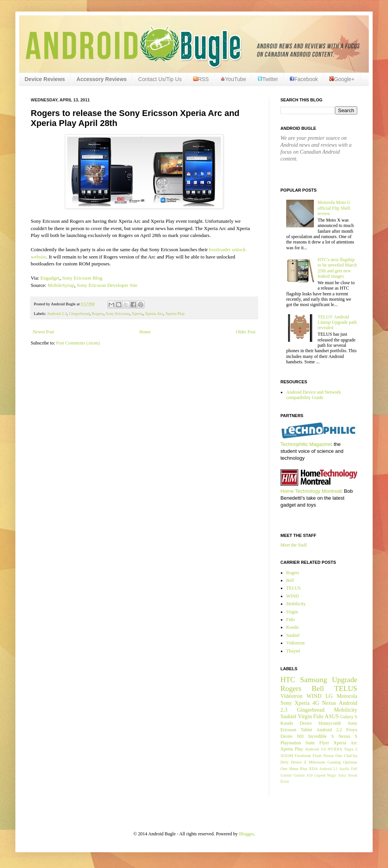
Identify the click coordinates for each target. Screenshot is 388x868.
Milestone (317, 762)
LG (329, 696)
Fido (290, 620)
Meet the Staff (293, 545)
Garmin (286, 775)
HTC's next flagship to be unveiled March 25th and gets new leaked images (337, 268)
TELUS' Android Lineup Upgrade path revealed (337, 322)
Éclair (285, 781)
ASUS (332, 716)
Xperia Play (175, 313)
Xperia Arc (154, 313)
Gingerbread (79, 313)
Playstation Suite (298, 743)
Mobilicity (296, 604)
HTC (288, 680)
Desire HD (292, 736)
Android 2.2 (329, 730)
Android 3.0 (315, 749)
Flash (317, 755)
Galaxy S (349, 717)
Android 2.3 (57, 313)
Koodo (293, 627)
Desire (306, 723)
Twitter (268, 79)
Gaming (334, 762)
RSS (201, 79)
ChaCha (351, 755)
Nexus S (348, 736)
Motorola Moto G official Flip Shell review (334, 208)
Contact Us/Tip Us (160, 79)
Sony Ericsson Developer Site (107, 285)
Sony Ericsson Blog (82, 278)
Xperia (137, 313)
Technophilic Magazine (306, 444)
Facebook (304, 79)
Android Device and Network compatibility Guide (313, 395)
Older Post (246, 332)
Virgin (292, 612)
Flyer (324, 743)
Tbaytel (293, 651)
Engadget (50, 278)
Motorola (347, 696)
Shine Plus (298, 769)
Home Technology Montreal (311, 491)
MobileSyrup (61, 285)
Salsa (342, 775)
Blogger (246, 834)
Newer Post (43, 332)
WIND (293, 596)
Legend (320, 775)
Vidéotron (295, 643)
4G (316, 703)
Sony (286, 703)
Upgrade (345, 680)
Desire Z (298, 762)
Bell (290, 580)
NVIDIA (335, 749)
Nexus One (333, 755)
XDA (313, 769)
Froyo (352, 730)
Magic (332, 775)
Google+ (342, 79)
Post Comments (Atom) (78, 343)
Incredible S (321, 736)
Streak (352, 775)
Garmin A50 (303, 775)
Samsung (313, 680)
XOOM (287, 755)
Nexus (329, 703)
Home (145, 332)
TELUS (293, 588)
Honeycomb (330, 723)
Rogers (98, 313)
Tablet (307, 730)
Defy (285, 762)
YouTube (233, 79)
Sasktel (293, 635)
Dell (354, 769)
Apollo (344, 769)
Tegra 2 (351, 749)
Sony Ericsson (118, 313)
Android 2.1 (328, 769)
